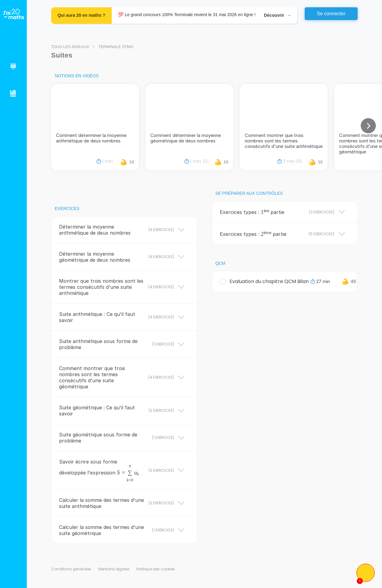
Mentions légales (114, 569)
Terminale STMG (116, 47)
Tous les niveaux (70, 47)
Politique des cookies (156, 569)
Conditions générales (71, 569)
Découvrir (277, 15)
